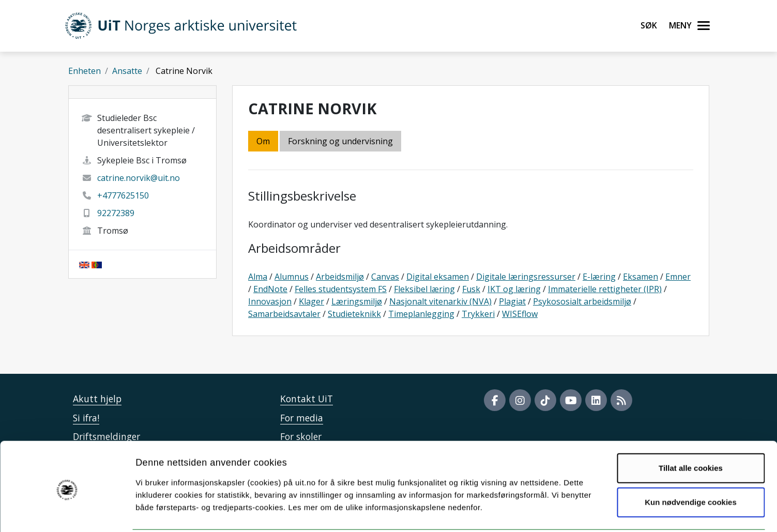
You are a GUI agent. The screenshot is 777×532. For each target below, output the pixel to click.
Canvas (385, 277)
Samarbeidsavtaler (284, 314)
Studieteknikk (354, 314)
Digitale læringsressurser (526, 277)
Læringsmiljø (357, 301)
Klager (311, 301)
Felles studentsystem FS (341, 289)
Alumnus (292, 277)
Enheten (85, 71)
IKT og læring (514, 289)
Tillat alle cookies (691, 430)
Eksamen (641, 277)
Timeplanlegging (421, 314)
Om (263, 141)
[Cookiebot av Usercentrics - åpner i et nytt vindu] (67, 512)
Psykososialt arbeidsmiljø (582, 301)
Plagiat (512, 301)
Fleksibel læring (424, 289)
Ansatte (127, 71)
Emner (678, 277)
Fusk (471, 289)
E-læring (599, 277)
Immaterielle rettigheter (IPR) (605, 289)
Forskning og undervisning (340, 141)
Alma (258, 277)
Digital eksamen (438, 277)
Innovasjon (270, 301)
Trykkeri (478, 314)
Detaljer (551, 512)
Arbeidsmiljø (340, 277)
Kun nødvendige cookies (691, 464)
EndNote (270, 289)
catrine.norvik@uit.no (139, 178)
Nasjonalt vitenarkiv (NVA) (440, 301)
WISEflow (520, 314)
